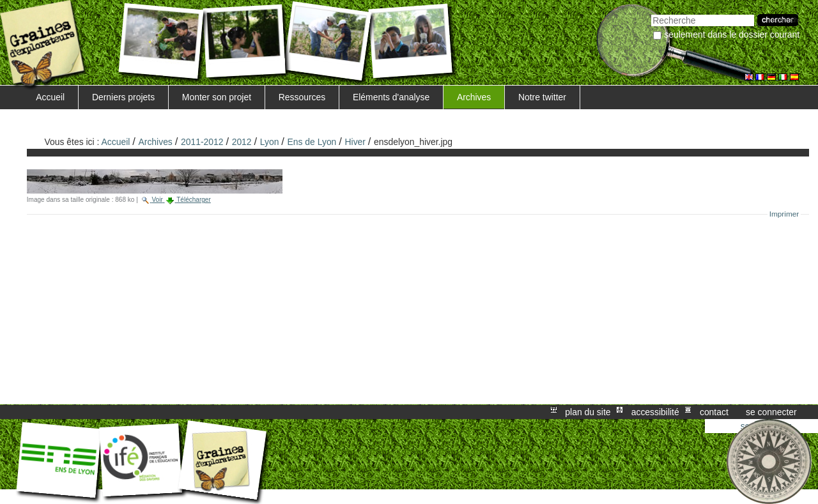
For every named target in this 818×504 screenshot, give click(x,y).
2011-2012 (202, 142)
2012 (242, 142)
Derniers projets (123, 97)
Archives (474, 97)
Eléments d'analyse (391, 97)
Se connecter (771, 412)
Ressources (302, 97)
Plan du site (588, 412)
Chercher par (651, 13)
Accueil (50, 97)
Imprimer (784, 214)
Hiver (355, 142)
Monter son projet (217, 97)
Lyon (270, 142)
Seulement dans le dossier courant (732, 34)
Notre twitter (542, 97)
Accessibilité (655, 412)
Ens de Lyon (312, 142)
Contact (714, 412)
